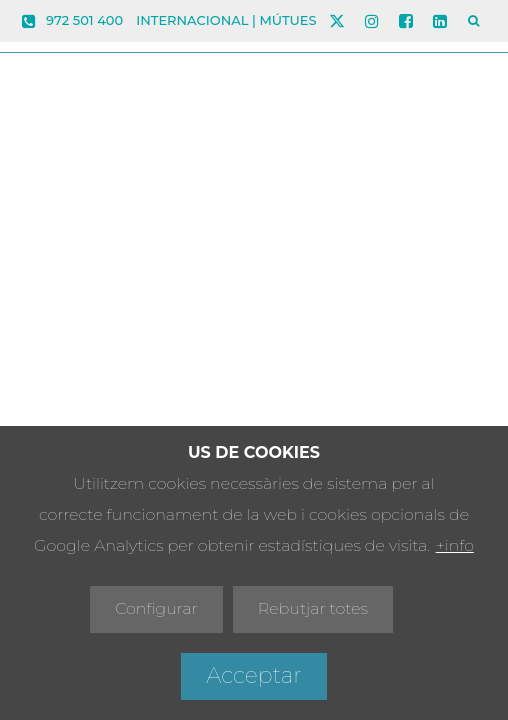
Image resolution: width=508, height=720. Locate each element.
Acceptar (253, 675)
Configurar (156, 608)
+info (455, 545)
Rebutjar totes (313, 608)
